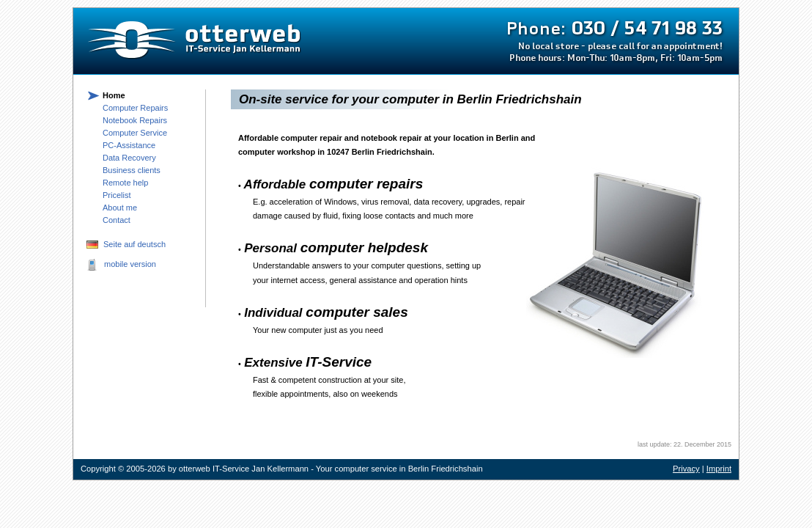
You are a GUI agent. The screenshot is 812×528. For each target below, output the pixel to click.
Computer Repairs (135, 108)
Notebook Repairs (135, 120)
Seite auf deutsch (134, 244)
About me (120, 208)
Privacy (686, 469)
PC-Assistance (129, 145)
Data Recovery (129, 158)
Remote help (125, 183)
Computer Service (135, 133)
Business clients (132, 170)
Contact (117, 220)
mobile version (130, 264)
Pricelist (117, 195)
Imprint (719, 469)
